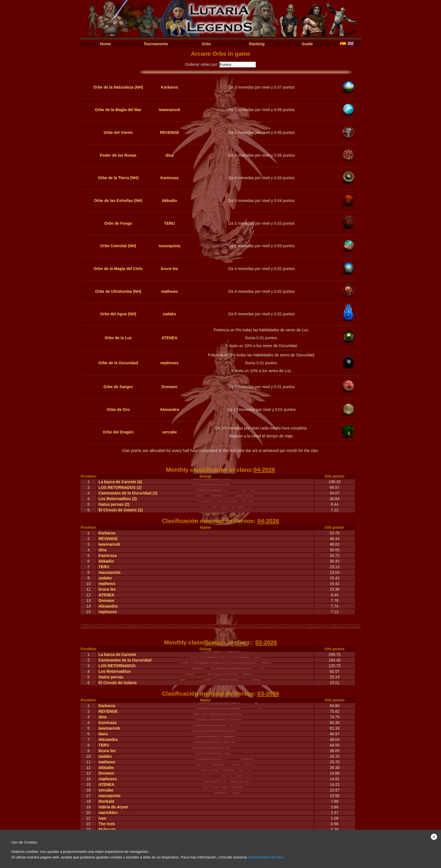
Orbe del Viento (118, 132)
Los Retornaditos (115, 671)
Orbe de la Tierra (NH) (118, 178)
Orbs (206, 44)
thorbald (106, 801)
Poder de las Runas (118, 155)
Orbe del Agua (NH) (118, 314)
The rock (107, 824)
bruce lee (169, 269)
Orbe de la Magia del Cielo (118, 269)
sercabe (169, 432)
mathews (170, 291)
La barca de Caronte (117, 655)
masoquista (170, 246)
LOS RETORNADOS (117, 666)
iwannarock (169, 110)
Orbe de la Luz (118, 338)
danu (103, 734)
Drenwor (169, 387)
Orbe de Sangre (118, 387)
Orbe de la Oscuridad (118, 363)
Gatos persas (111, 677)
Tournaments (156, 44)
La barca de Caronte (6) (120, 482)
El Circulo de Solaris (118, 683)
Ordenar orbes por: (202, 64)
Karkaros (169, 87)
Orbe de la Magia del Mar (118, 110)
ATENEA (169, 338)
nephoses (169, 363)
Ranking (257, 44)
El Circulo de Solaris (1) (121, 510)
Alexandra (170, 410)
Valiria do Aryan (113, 807)
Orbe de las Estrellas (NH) (118, 201)
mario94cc (108, 813)
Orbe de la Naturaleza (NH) (118, 87)
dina (169, 155)
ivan (102, 818)
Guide (307, 44)
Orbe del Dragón (118, 432)
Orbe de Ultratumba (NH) (118, 291)
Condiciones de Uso (266, 857)
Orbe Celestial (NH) (118, 246)
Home (105, 44)
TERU (170, 223)
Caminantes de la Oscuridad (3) (128, 493)
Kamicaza (169, 178)
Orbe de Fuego (118, 223)
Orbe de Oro (118, 410)
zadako (169, 314)
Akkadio (169, 201)
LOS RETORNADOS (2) (120, 487)
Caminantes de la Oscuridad (125, 660)
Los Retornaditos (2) (118, 499)
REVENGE (169, 132)
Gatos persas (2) (114, 504)
